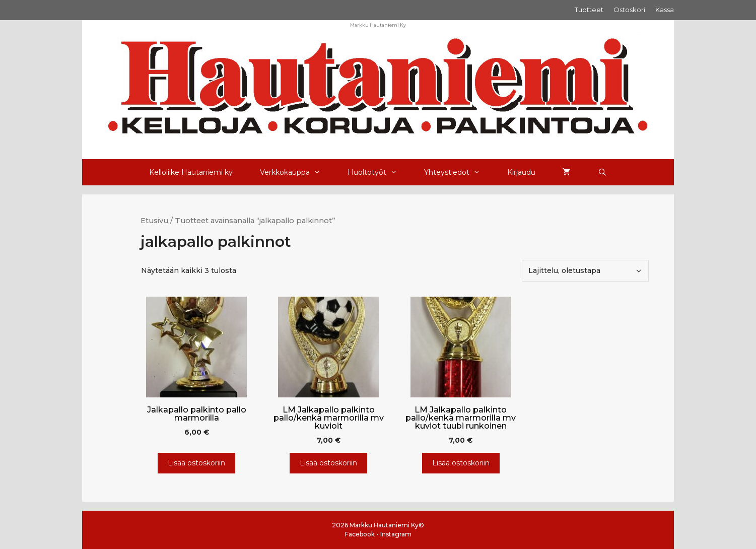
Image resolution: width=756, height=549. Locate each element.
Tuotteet (589, 10)
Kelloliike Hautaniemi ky (191, 172)
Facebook (360, 534)
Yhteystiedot (459, 172)
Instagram (396, 534)
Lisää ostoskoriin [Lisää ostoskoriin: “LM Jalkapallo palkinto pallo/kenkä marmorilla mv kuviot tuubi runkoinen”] (461, 463)
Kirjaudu (521, 172)
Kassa (665, 10)
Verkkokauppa (297, 172)
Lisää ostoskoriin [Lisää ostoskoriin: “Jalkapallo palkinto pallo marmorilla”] (196, 463)
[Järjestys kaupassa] (585, 271)
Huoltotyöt (379, 172)
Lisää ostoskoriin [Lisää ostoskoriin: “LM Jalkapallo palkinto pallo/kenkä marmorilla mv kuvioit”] (328, 463)
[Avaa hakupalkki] (602, 172)
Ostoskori (629, 10)
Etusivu (154, 221)
